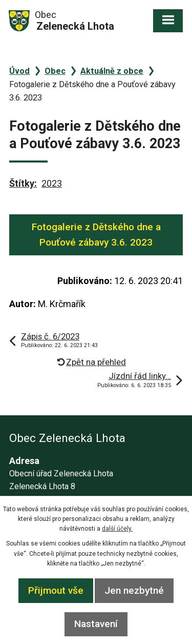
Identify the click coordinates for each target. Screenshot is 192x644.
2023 (52, 183)
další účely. (117, 529)
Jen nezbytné (134, 590)
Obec (55, 71)
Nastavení (96, 624)
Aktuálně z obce (112, 71)
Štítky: (23, 183)
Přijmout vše (56, 590)
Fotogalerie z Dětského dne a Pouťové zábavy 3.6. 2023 (96, 235)
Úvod (19, 71)
